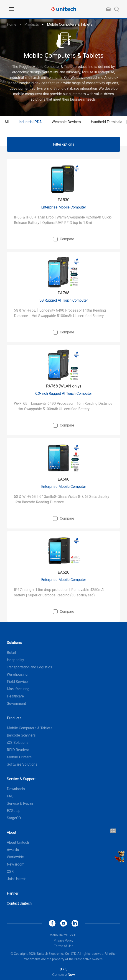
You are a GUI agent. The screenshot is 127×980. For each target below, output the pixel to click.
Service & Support (21, 779)
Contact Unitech (19, 903)
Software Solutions (22, 764)
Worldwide (15, 857)
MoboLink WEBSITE (63, 935)
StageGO (14, 818)
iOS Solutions (18, 743)
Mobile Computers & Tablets (70, 24)
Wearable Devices (66, 122)
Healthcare (15, 696)
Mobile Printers (19, 757)
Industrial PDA (30, 122)
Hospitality (15, 660)
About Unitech (18, 842)
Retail (11, 653)
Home (12, 24)
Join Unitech (17, 879)
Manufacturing (18, 689)
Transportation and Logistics (29, 667)
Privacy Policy (63, 940)
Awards (13, 850)
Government (16, 703)
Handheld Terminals (107, 122)
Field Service (17, 682)
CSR (10, 872)
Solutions (14, 643)
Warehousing (17, 674)
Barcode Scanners (21, 735)
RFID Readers (18, 750)
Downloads (16, 789)
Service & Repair (20, 803)
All (7, 122)
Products (32, 24)
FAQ (10, 796)
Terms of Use (64, 946)
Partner (13, 893)
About (11, 832)
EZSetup (14, 811)
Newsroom (16, 864)
